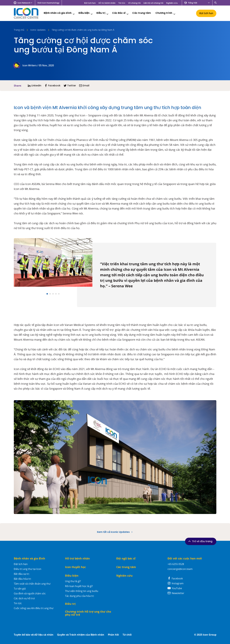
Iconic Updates (38, 30)
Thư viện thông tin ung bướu (82, 591)
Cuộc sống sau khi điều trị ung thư (34, 608)
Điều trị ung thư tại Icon (28, 569)
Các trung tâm (142, 13)
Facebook (175, 578)
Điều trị (103, 13)
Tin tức (122, 3)
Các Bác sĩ (121, 13)
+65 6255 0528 (176, 564)
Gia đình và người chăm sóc (30, 593)
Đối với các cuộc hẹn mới (185, 558)
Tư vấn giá (20, 589)
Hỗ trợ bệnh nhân (107, 3)
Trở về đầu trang (200, 541)
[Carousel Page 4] (56, 294)
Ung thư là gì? (73, 581)
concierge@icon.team (180, 569)
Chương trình (166, 13)
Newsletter (176, 593)
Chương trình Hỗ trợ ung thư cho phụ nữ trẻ (88, 613)
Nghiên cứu (172, 3)
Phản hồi (113, 635)
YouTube (175, 588)
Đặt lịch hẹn (90, 3)
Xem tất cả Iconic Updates (115, 532)
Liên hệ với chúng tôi (153, 3)
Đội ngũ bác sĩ (126, 558)
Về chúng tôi (134, 3)
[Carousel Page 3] (53, 294)
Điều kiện (86, 13)
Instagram (176, 583)
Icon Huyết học (75, 567)
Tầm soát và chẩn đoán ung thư (32, 584)
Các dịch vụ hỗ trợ (24, 598)
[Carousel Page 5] (59, 294)
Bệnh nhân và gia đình (59, 13)
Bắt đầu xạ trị (21, 574)
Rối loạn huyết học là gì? (79, 586)
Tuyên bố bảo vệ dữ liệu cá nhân (34, 635)
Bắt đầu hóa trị (22, 579)
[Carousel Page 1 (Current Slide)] (47, 294)
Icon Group (210, 635)
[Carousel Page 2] (50, 294)
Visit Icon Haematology (48, 3)
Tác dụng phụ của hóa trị (79, 596)
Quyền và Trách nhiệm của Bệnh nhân (81, 635)
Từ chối (127, 635)
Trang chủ (19, 30)
